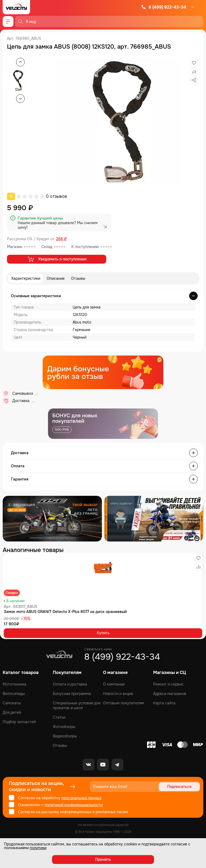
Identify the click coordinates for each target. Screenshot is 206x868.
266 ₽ (61, 239)
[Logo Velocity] (16, 7)
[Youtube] (103, 765)
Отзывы (78, 278)
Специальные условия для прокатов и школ (77, 705)
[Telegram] (117, 765)
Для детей (12, 712)
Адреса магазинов (170, 694)
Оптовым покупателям (124, 703)
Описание (56, 278)
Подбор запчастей (19, 722)
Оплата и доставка (70, 684)
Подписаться (179, 787)
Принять (103, 859)
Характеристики (26, 278)
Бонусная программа (72, 694)
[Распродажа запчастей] (52, 519)
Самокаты (12, 703)
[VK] (89, 765)
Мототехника (14, 684)
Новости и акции (118, 694)
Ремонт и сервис (168, 684)
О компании (114, 684)
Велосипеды (14, 694)
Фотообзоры (64, 727)
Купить (103, 633)
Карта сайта (164, 703)
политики (38, 848)
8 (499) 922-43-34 (164, 7)
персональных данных (81, 798)
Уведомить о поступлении (57, 259)
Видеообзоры (65, 736)
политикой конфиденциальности (74, 805)
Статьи (59, 717)
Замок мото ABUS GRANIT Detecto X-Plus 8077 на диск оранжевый (65, 612)
